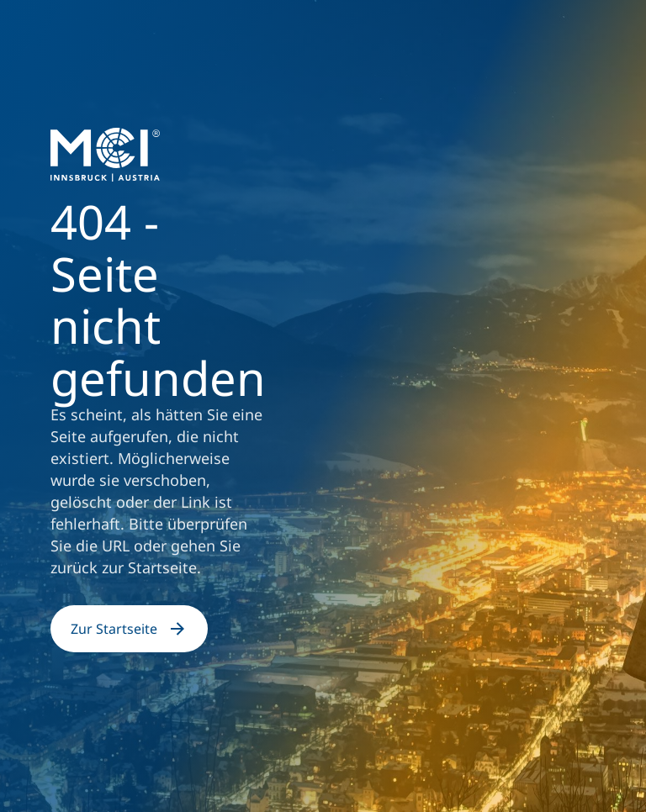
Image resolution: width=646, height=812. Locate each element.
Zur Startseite (129, 629)
